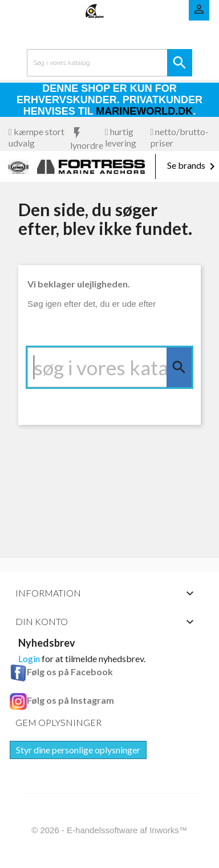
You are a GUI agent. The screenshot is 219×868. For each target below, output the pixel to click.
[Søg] (109, 367)
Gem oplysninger (58, 722)
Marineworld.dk (144, 111)
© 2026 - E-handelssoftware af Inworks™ (109, 830)
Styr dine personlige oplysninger (78, 750)
